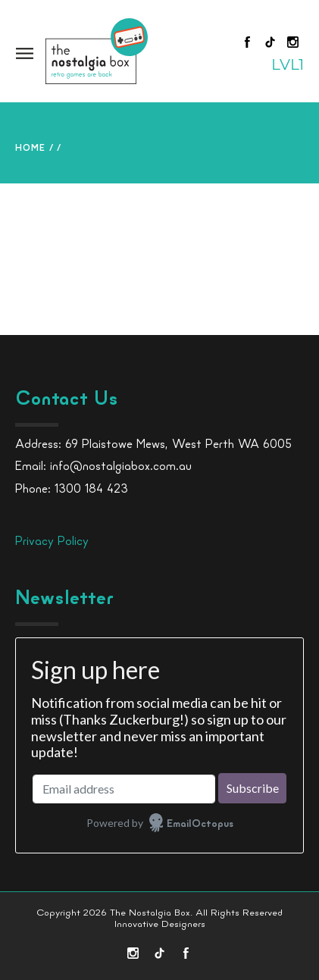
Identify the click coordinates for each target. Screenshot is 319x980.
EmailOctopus (200, 824)
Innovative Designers (160, 924)
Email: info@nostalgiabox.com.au (103, 467)
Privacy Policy (52, 542)
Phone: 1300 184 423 (72, 490)
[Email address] (124, 789)
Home (30, 149)
